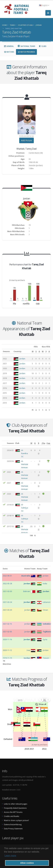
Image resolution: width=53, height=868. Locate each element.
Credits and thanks (12, 816)
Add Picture (26, 140)
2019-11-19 (7, 658)
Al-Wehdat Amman (25, 464)
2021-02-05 (7, 632)
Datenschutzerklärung (13, 824)
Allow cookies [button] (27, 863)
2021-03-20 (7, 610)
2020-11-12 (7, 650)
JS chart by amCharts (17, 280)
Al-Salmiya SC (25, 508)
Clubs (43, 46)
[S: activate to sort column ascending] (36, 351)
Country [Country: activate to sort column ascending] (17, 351)
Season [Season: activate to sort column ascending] (6, 351)
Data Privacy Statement (13, 829)
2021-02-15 (7, 624)
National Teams (26, 46)
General (9, 46)
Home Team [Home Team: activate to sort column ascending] (30, 569)
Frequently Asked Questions (15, 808)
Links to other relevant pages (16, 804)
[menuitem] (45, 700)
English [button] (44, 5)
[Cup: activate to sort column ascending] (48, 443)
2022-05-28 (7, 583)
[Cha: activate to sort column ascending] (43, 443)
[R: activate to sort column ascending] (39, 443)
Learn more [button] (10, 856)
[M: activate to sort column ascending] (33, 351)
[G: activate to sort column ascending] (39, 351)
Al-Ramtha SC (25, 453)
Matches (9, 52)
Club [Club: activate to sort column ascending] (17, 443)
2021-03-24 (7, 602)
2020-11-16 (7, 639)
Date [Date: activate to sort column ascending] (5, 569)
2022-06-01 (7, 576)
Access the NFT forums (13, 812)
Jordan (22, 359)
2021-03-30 (7, 591)
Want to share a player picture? (16, 820)
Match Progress (26, 52)
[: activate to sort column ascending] (4, 443)
